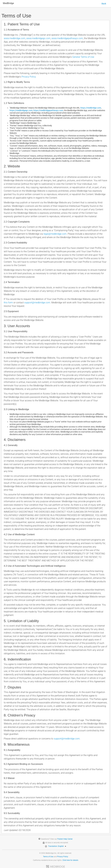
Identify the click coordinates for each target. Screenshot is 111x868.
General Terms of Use (83, 57)
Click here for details (70, 860)
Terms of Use (48, 857)
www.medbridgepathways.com (67, 38)
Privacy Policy (29, 77)
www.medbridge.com (15, 38)
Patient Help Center (65, 839)
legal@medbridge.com (55, 234)
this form (8, 303)
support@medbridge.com (37, 303)
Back (104, 4)
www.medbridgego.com (38, 38)
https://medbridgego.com (21, 110)
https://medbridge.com (91, 108)
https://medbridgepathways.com (48, 110)
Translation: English (57, 846)
